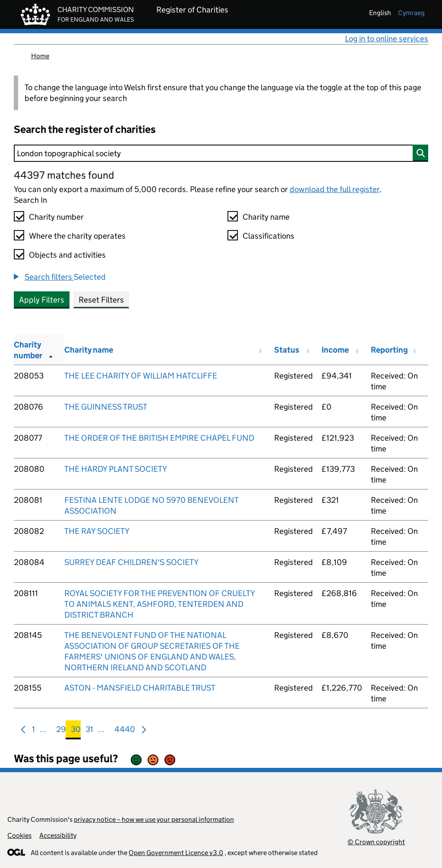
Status (287, 350)
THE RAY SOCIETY (97, 531)
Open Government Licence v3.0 (176, 853)
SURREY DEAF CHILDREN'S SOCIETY (131, 562)
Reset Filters (101, 300)
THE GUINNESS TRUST (106, 407)
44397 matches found (64, 175)
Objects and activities (67, 255)
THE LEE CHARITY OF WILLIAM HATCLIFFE (141, 376)
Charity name (266, 217)
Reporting (389, 350)
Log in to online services (387, 39)
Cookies (19, 835)
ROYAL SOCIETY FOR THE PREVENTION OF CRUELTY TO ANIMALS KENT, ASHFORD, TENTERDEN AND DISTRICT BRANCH (159, 604)
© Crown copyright (376, 842)
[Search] (221, 153)
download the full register (335, 189)
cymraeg (411, 13)
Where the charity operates (77, 236)
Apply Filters (42, 300)
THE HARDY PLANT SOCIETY (116, 469)
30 (76, 731)
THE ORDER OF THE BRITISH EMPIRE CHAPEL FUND (159, 438)
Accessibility (58, 835)
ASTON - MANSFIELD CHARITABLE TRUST (140, 688)
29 (61, 731)
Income (335, 350)
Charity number (56, 217)
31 (89, 731)
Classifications (268, 236)
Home (40, 56)
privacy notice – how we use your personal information (154, 819)
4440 (125, 731)
